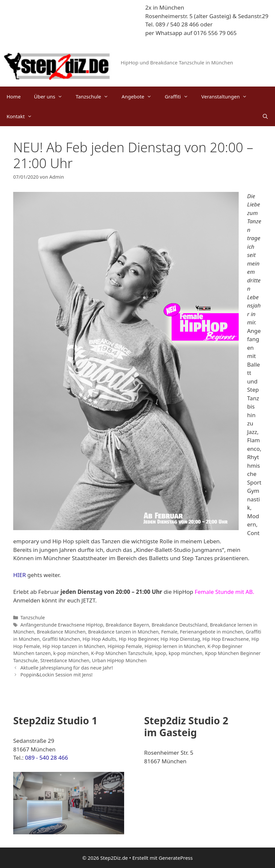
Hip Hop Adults (99, 639)
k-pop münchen (71, 653)
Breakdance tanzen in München (123, 632)
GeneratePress (176, 858)
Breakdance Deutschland (179, 625)
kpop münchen (186, 653)
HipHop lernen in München (175, 646)
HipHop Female (125, 646)
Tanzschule (95, 96)
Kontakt (23, 116)
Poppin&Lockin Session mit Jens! (57, 675)
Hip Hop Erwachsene (226, 639)
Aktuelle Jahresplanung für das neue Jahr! (67, 668)
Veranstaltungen (228, 96)
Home (14, 96)
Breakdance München (61, 632)
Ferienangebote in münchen (212, 632)
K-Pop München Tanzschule (122, 653)
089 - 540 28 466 (47, 758)
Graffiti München (61, 639)
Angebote (140, 96)
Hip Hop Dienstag (180, 639)
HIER (19, 575)
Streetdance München (65, 660)
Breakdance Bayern (127, 625)
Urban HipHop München (119, 660)
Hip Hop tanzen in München (74, 646)
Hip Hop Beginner (138, 639)
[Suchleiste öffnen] (265, 116)
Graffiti (180, 96)
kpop (160, 653)
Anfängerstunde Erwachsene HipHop (62, 625)
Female (169, 632)
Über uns (52, 96)
